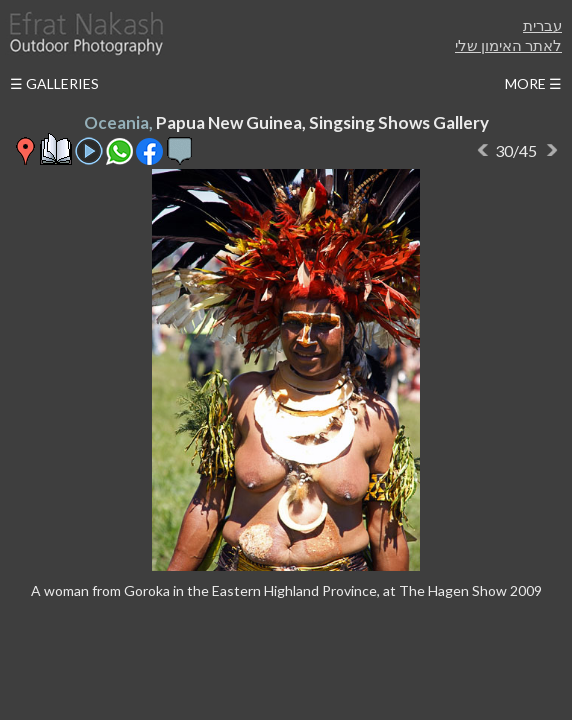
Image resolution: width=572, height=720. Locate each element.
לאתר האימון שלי (508, 45)
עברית (542, 25)
